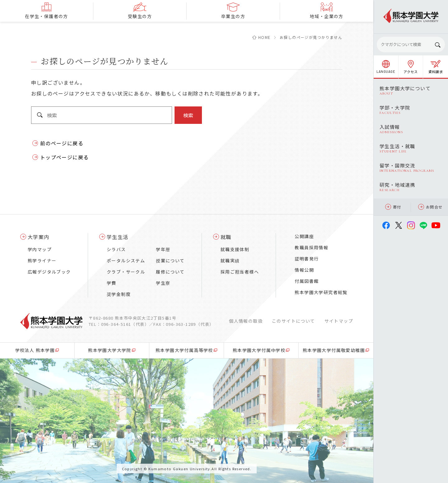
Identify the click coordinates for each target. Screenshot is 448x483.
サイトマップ (339, 321)
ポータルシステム (126, 260)
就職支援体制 (235, 249)
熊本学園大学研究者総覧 (321, 292)
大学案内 (39, 237)
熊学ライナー (42, 260)
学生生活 (118, 237)
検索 (188, 115)
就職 (226, 237)
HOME (264, 37)
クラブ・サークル (126, 272)
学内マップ (40, 249)
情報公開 (304, 270)
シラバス (116, 249)
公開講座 (304, 236)
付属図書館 (307, 281)
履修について (170, 272)
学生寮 (163, 283)
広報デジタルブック (49, 272)
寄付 (393, 207)
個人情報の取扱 (246, 321)
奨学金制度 (119, 294)
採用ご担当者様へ (240, 272)
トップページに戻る (65, 157)
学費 (112, 283)
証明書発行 (307, 259)
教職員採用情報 (311, 247)
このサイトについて (294, 321)
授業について (170, 260)
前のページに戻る (62, 143)
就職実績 (230, 260)
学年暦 (163, 249)
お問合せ (430, 207)
